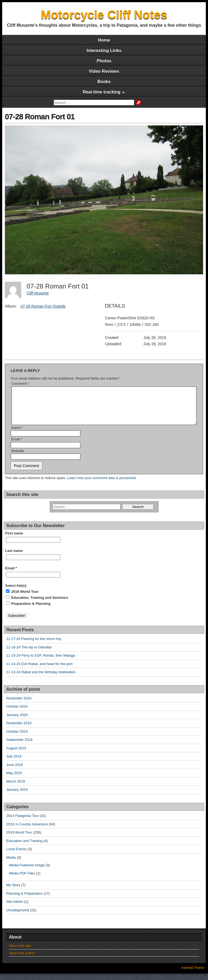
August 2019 (16, 755)
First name (14, 540)
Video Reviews (104, 71)
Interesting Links (104, 51)
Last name (14, 557)
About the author (22, 960)
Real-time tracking (102, 92)
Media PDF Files (22, 880)
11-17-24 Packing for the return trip (34, 645)
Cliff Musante (38, 293)
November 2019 (19, 730)
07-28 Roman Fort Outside (43, 306)
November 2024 (19, 705)
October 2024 (17, 713)
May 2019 (14, 779)
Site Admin (15, 908)
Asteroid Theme (193, 974)
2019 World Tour (22, 598)
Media (11, 864)
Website (18, 457)
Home (104, 40)
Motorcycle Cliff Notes (104, 15)
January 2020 (17, 721)
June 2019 (15, 771)
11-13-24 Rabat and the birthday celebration (41, 679)
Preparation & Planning (28, 610)
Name (17, 434)
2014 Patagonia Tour (23, 822)
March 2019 (16, 788)
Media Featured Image (27, 872)
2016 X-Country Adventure (27, 831)
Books (104, 82)
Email (17, 446)
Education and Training (24, 847)
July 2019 (14, 763)
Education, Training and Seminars (37, 604)
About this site (20, 952)
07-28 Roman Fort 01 (40, 117)
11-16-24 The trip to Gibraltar (29, 654)
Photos (104, 61)
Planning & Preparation (24, 900)
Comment (20, 384)
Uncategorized (18, 917)
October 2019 (17, 738)
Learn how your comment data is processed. (102, 484)
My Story (13, 892)
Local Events (16, 856)
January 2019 (17, 796)
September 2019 (19, 746)
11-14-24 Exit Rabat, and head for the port (39, 670)
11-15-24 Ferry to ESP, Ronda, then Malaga (41, 662)
